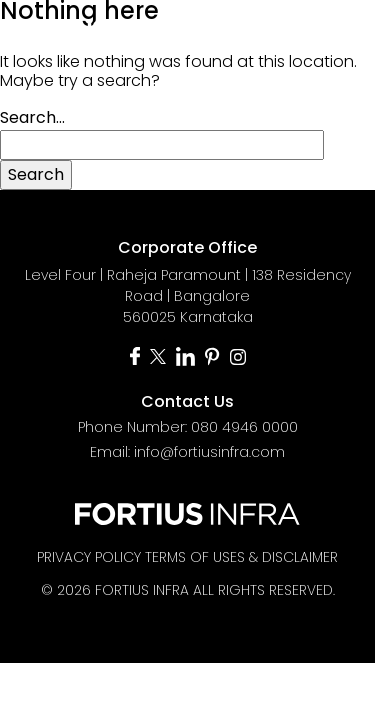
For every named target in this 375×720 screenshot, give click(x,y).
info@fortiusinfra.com (209, 452)
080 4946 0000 (244, 427)
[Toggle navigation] (337, 27)
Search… (32, 117)
